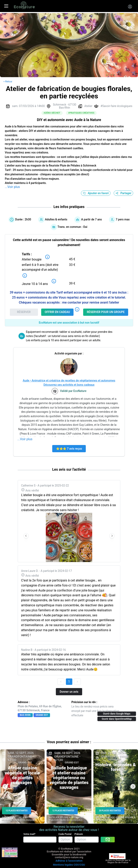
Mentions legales (63, 865)
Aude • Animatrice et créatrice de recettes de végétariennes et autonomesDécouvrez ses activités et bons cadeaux (69, 383)
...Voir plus (12, 187)
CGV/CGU (79, 865)
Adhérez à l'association (69, 861)
